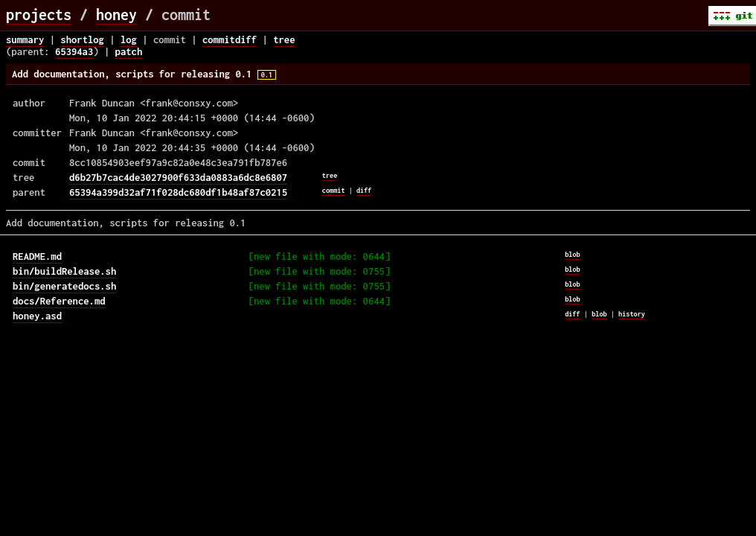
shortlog (82, 39)
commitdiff (230, 39)
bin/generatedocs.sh (64, 286)
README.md (37, 256)
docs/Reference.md (59, 301)
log (129, 39)
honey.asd (37, 316)
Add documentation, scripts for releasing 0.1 (144, 74)
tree (284, 39)
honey (116, 15)
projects (39, 15)
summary (25, 39)
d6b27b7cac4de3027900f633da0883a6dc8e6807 (178, 177)
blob (573, 254)
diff (364, 190)
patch (129, 51)
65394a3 (74, 51)
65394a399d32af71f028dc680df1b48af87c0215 (178, 192)
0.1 (267, 75)
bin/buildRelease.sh (64, 271)
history (632, 314)
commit (334, 190)
